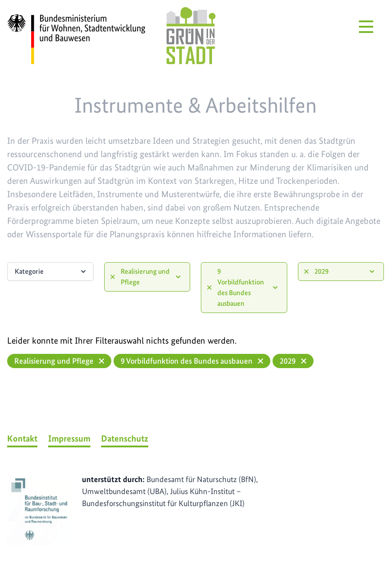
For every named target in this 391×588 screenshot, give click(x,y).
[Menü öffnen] (366, 27)
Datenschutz (125, 438)
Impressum (69, 438)
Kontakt (22, 438)
